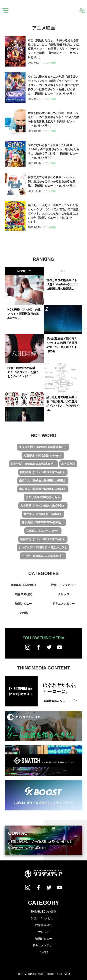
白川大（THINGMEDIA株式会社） (43, 556)
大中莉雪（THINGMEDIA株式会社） (43, 506)
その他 (23, 613)
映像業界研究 (23, 594)
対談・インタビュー (64, 585)
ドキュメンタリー (64, 604)
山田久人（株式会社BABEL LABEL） (43, 481)
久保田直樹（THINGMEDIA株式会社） (43, 447)
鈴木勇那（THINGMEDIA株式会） (43, 522)
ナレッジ (64, 594)
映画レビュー (23, 604)
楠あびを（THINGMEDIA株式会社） (43, 539)
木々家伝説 (68, 464)
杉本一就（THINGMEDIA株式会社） (33, 464)
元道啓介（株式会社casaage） (43, 455)
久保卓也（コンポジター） (43, 531)
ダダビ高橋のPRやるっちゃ (43, 497)
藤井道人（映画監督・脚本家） (43, 514)
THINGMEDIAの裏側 (23, 585)
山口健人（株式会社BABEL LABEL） (43, 489)
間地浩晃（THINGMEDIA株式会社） (43, 472)
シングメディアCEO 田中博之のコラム (43, 548)
